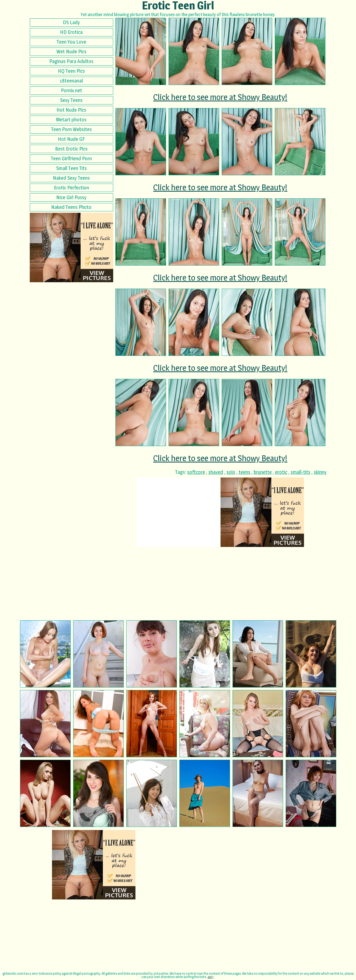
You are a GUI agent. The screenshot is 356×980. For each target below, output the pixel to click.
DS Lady (71, 22)
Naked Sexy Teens (71, 178)
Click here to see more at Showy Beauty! (220, 97)
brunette (263, 472)
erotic (281, 472)
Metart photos (71, 120)
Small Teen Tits (71, 168)
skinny (320, 472)
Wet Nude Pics (71, 52)
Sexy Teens (71, 100)
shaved (216, 472)
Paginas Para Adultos (71, 61)
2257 (211, 977)
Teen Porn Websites (71, 129)
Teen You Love (71, 42)
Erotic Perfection (71, 188)
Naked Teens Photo (71, 207)
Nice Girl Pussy (71, 197)
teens (244, 472)
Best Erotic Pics (71, 149)
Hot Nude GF (71, 139)
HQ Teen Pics (71, 71)
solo (231, 472)
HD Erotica (71, 32)
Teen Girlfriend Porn (71, 158)
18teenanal (71, 81)
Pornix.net (71, 90)
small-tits (301, 472)
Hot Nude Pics (71, 110)
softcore (196, 472)
